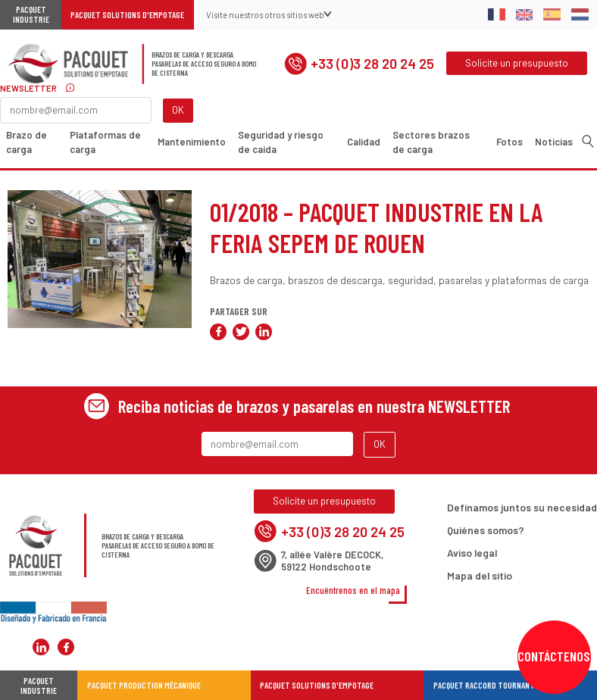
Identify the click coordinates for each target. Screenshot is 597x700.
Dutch (580, 14)
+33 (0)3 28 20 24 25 (359, 64)
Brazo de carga (27, 142)
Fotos (509, 142)
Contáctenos (554, 656)
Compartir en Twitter (241, 332)
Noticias (554, 142)
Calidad (364, 142)
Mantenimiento (192, 142)
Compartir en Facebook (218, 332)
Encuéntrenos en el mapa (353, 590)
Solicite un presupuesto (517, 63)
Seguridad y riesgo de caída (281, 142)
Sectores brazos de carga (431, 142)
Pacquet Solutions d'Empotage (127, 15)
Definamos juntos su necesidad (522, 507)
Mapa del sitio (480, 575)
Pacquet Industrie (31, 14)
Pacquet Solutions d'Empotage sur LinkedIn (41, 647)
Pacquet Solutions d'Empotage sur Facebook (66, 647)
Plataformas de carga (105, 142)
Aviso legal (472, 553)
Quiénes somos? (486, 530)
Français (497, 14)
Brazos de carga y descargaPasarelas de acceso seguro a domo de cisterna (204, 64)
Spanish (552, 14)
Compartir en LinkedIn (264, 332)
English (525, 14)
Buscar (588, 141)
